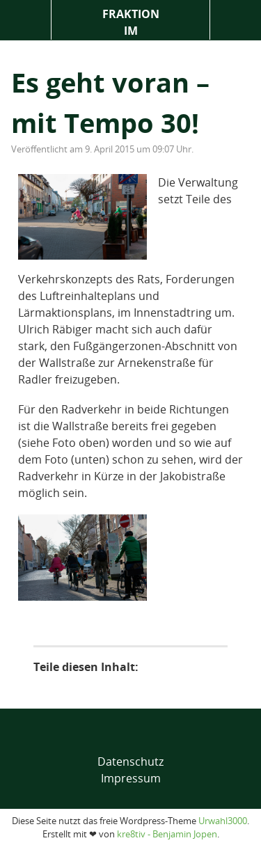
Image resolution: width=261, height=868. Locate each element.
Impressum (131, 778)
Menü (25, 20)
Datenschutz (130, 762)
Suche (236, 20)
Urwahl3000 (223, 821)
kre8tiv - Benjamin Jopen (167, 834)
